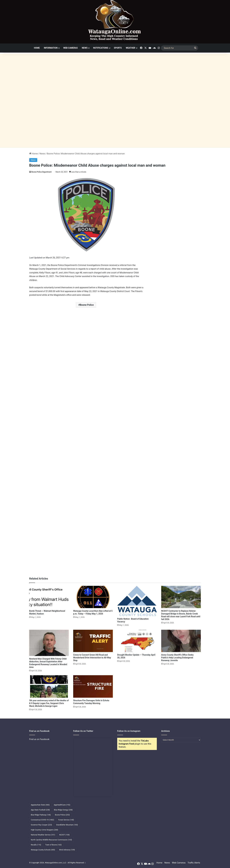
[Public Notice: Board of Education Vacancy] (137, 601)
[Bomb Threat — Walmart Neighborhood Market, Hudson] (49, 597)
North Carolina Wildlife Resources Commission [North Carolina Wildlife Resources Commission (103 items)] (51, 840)
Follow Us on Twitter (83, 731)
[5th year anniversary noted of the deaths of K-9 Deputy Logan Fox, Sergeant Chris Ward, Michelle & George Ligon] (49, 686)
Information (51, 48)
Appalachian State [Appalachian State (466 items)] (40, 805)
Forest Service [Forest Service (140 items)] (66, 820)
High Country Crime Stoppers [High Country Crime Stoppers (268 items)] (45, 830)
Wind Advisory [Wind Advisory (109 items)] (67, 850)
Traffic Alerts (194, 863)
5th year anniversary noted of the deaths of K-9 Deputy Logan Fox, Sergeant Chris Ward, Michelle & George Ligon (49, 703)
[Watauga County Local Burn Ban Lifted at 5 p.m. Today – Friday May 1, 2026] (93, 597)
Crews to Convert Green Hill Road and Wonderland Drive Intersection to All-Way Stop (92, 658)
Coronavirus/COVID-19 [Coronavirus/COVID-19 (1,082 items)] (42, 820)
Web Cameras (70, 48)
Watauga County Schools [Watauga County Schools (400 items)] (43, 850)
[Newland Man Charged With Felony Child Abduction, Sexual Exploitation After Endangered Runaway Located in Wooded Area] (49, 643)
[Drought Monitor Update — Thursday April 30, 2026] (137, 641)
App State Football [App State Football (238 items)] (40, 810)
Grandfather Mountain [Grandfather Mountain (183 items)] (67, 825)
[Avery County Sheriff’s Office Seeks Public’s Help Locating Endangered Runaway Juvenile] (181, 641)
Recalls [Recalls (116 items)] (36, 845)
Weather (131, 48)
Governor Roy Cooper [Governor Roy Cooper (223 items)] (41, 825)
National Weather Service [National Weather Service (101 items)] (43, 835)
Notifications (101, 48)
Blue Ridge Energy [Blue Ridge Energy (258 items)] (63, 810)
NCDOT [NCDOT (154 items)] (64, 835)
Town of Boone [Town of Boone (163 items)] (53, 845)
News (85, 48)
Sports (118, 48)
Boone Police (87, 305)
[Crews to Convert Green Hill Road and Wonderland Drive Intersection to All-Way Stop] (93, 641)
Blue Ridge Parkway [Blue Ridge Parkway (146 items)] (41, 815)
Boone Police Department (41, 172)
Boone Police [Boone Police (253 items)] (62, 815)
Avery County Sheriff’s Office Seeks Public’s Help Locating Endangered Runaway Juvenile (177, 658)
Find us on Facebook (39, 739)
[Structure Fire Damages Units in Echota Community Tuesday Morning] (93, 686)
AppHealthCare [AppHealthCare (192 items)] (62, 805)
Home (37, 48)
